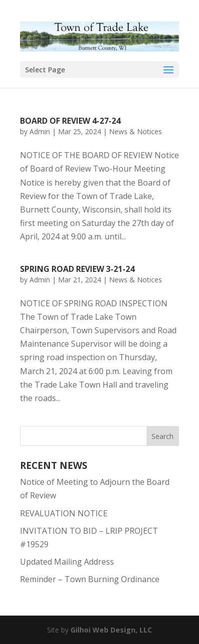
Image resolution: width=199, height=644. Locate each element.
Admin (40, 131)
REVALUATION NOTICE (64, 513)
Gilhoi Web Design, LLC (111, 630)
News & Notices (135, 131)
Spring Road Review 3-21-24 (77, 269)
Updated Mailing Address (67, 562)
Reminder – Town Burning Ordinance (90, 579)
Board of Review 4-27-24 (70, 121)
